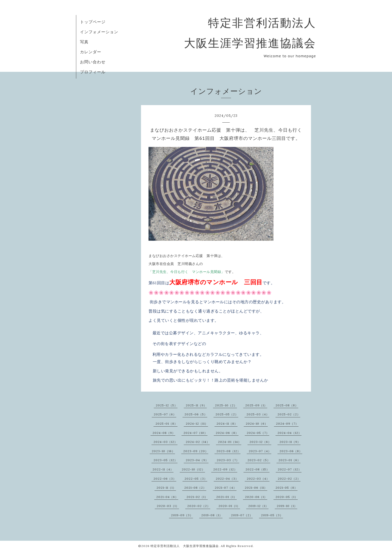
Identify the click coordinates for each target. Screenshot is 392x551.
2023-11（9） (290, 442)
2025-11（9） (196, 405)
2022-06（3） (165, 479)
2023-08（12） (228, 451)
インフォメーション (99, 32)
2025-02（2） (289, 414)
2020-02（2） (199, 506)
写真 (84, 42)
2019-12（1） (258, 506)
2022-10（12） (193, 469)
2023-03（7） (228, 460)
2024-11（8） (227, 424)
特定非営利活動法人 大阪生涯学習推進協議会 (185, 546)
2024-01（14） (230, 442)
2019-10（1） (287, 506)
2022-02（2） (289, 479)
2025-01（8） (166, 424)
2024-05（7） (258, 433)
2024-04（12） (289, 433)
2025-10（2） (226, 405)
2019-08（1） (212, 515)
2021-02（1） (197, 497)
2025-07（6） (165, 414)
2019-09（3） (182, 515)
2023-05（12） (165, 460)
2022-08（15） (257, 469)
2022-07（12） (290, 469)
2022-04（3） (227, 479)
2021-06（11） (256, 488)
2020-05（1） (287, 497)
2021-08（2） (195, 488)
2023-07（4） (260, 451)
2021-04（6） (167, 497)
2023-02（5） (259, 460)
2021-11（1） (166, 488)
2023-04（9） (197, 460)
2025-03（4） (258, 414)
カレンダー (91, 52)
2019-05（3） (272, 515)
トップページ (93, 22)
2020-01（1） (229, 506)
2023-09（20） (196, 451)
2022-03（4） (258, 479)
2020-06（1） (256, 497)
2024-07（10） (195, 433)
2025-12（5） (167, 405)
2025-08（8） (287, 405)
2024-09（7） (287, 424)
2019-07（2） (242, 515)
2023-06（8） (291, 451)
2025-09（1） (256, 405)
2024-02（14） (198, 442)
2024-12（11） (197, 424)
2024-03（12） (165, 442)
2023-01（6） (289, 460)
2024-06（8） (227, 433)
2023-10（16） (163, 451)
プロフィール (93, 72)
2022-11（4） (163, 469)
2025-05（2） (227, 414)
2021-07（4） (226, 488)
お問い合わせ (93, 62)
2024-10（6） (257, 424)
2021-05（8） (286, 488)
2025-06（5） (196, 414)
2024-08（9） (164, 433)
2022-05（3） (196, 479)
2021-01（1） (226, 497)
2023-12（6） (260, 442)
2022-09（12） (225, 469)
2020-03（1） (168, 506)
